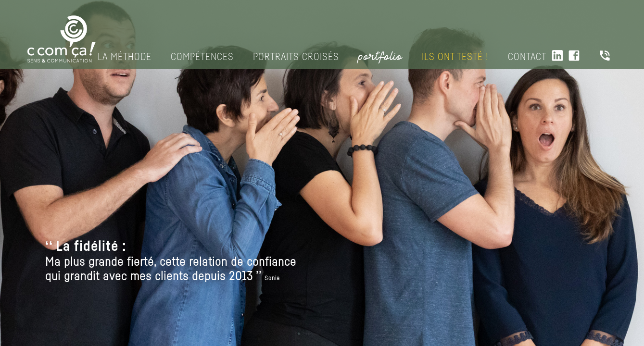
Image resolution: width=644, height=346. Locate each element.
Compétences (202, 57)
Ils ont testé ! (455, 57)
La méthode (125, 57)
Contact (527, 57)
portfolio (380, 57)
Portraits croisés (296, 57)
